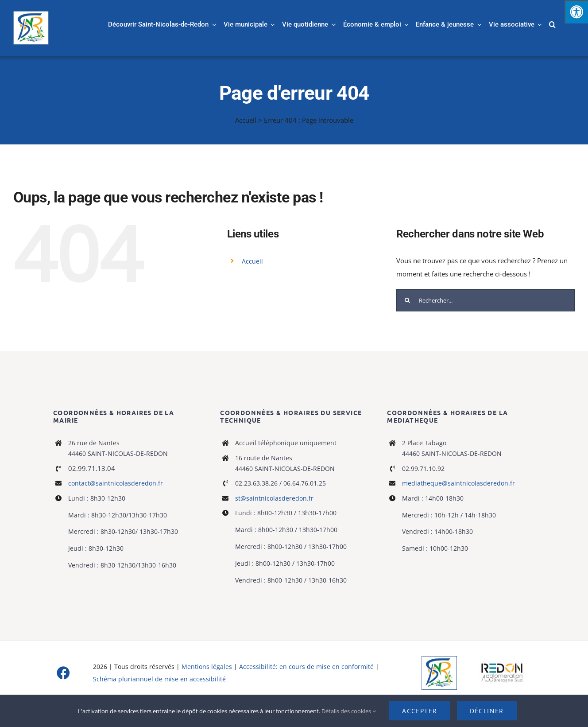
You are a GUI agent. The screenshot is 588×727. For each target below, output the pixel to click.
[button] (552, 24)
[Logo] (439, 659)
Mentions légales (207, 667)
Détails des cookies (349, 711)
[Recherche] (407, 300)
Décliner (487, 711)
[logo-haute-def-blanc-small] (502, 665)
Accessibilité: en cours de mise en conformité (307, 667)
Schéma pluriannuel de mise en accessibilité (159, 679)
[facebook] (63, 673)
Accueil (246, 120)
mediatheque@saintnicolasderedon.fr (458, 483)
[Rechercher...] (485, 300)
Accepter (420, 711)
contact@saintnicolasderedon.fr (116, 483)
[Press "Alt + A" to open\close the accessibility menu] (576, 12)
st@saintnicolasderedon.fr (274, 498)
